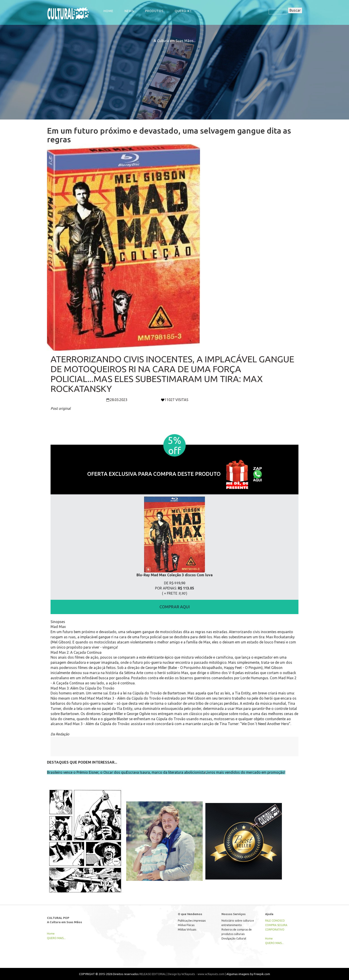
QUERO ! (183, 11)
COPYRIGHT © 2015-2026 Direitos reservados (109, 974)
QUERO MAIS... (56, 938)
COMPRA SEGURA (276, 925)
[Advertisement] (174, 75)
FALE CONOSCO (275, 921)
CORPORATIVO (275, 930)
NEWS (129, 11)
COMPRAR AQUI (175, 607)
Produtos (154, 11)
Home (109, 11)
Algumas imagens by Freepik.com (248, 974)
